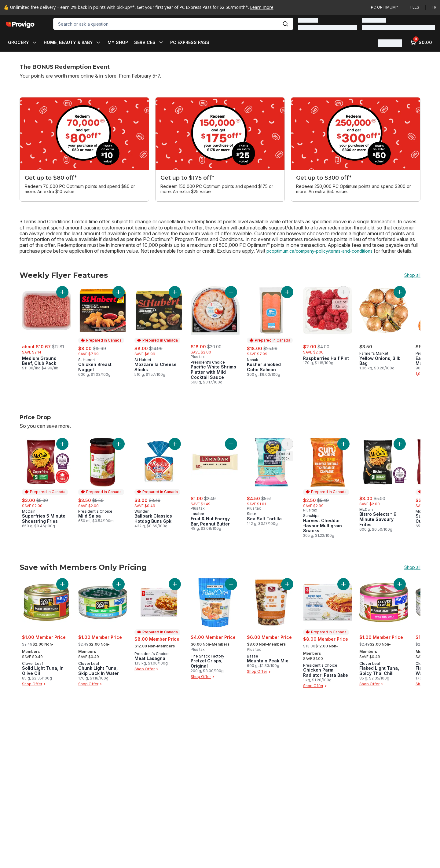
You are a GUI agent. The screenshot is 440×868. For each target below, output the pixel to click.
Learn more (262, 7)
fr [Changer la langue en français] (434, 7)
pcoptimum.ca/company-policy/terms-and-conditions (319, 251)
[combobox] (173, 24)
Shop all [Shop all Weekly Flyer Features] (412, 275)
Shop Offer (35, 684)
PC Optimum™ (384, 7)
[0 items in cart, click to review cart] (421, 42)
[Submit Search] (285, 24)
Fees (415, 7)
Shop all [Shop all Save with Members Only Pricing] (412, 567)
